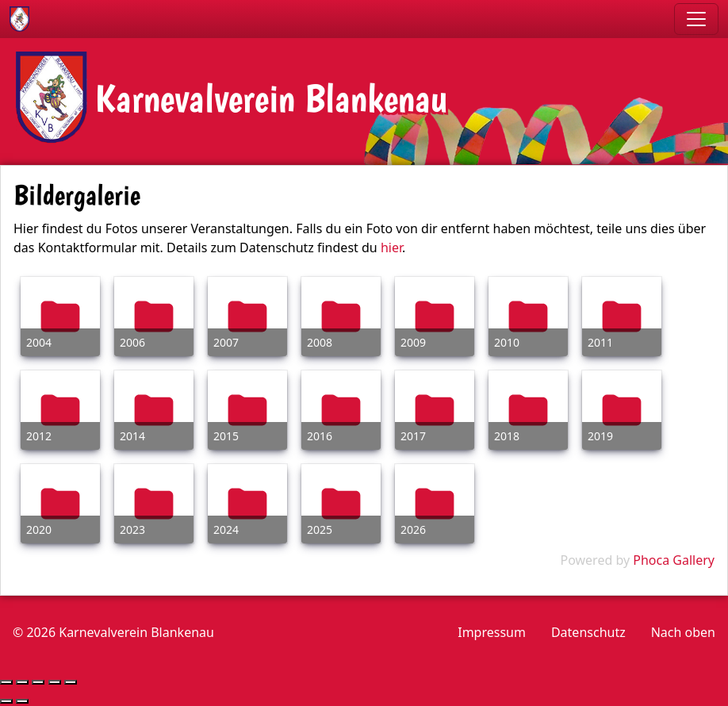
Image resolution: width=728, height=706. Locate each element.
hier (391, 247)
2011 (600, 342)
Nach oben (683, 632)
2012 (39, 436)
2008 (320, 342)
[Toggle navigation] (696, 19)
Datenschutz (588, 632)
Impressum (492, 632)
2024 (226, 529)
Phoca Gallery (674, 560)
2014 (132, 436)
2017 (413, 436)
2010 (507, 342)
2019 (600, 436)
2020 (39, 529)
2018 (507, 436)
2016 (320, 436)
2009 (413, 342)
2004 (39, 342)
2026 (413, 529)
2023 (132, 529)
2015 (226, 436)
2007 (226, 342)
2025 (320, 529)
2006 (132, 342)
